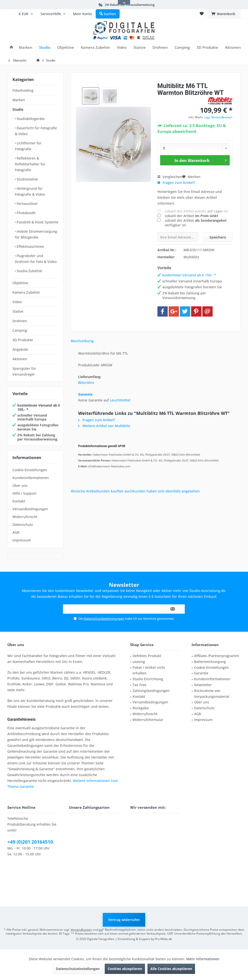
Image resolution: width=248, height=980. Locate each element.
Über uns (20, 485)
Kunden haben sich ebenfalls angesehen (166, 491)
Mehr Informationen (203, 959)
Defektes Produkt (147, 656)
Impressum (22, 540)
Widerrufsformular (148, 720)
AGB (16, 532)
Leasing (139, 662)
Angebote (20, 349)
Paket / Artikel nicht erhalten (149, 670)
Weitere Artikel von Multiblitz (104, 426)
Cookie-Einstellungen (30, 470)
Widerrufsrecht (25, 517)
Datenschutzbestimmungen (104, 619)
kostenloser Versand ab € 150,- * (39, 407)
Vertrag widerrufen (124, 920)
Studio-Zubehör (29, 271)
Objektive (20, 283)
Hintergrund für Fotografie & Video (30, 191)
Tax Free (139, 685)
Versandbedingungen (30, 509)
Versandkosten (81, 930)
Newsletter (203, 685)
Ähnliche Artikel (84, 491)
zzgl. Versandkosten (218, 117)
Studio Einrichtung (148, 679)
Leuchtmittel (120, 400)
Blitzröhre (86, 383)
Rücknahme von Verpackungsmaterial (212, 694)
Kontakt (19, 501)
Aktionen (20, 359)
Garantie (85, 394)
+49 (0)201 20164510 (30, 842)
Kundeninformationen (31, 478)
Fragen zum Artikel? (176, 183)
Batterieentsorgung (210, 662)
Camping (20, 330)
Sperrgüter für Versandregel (24, 371)
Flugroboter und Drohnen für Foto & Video (36, 259)
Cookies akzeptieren (125, 969)
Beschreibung (82, 341)
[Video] (122, 47)
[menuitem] (11, 14)
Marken (19, 100)
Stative (18, 311)
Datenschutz (23, 525)
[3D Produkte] (207, 47)
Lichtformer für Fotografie (28, 146)
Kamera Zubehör (26, 292)
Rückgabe (141, 708)
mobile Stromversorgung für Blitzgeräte (36, 234)
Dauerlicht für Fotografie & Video (36, 131)
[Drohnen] (160, 47)
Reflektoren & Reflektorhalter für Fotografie (30, 164)
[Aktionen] (233, 47)
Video (17, 302)
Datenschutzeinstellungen (78, 969)
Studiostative (27, 179)
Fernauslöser (27, 204)
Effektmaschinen (30, 246)
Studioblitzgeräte (30, 119)
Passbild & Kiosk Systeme (37, 222)
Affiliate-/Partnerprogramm (216, 656)
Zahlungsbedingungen (151, 691)
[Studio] (45, 47)
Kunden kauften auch (115, 491)
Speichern (218, 237)
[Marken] (26, 47)
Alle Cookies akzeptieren (171, 969)
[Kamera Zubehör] (95, 47)
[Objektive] (66, 47)
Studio (18, 109)
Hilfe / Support (24, 493)
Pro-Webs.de (163, 939)
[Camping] (182, 47)
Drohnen (20, 321)
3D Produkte (23, 340)
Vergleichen (170, 177)
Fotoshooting (23, 90)
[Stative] (140, 47)
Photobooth (26, 213)
